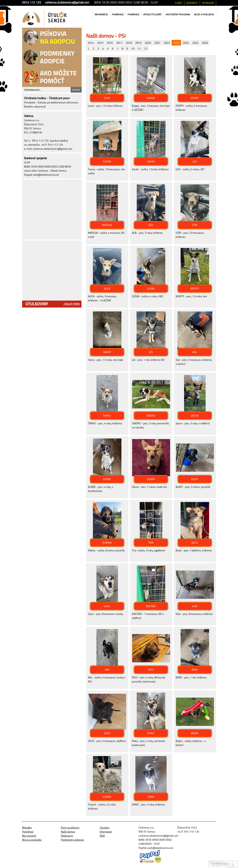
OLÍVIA (151, 288)
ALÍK (151, 225)
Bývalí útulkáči (152, 14)
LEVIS (107, 98)
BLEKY (195, 479)
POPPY (195, 98)
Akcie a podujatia (204, 14)
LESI (195, 161)
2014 (91, 43)
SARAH (151, 161)
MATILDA (107, 225)
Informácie (101, 14)
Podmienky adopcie (72, 840)
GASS (107, 606)
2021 (157, 43)
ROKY (151, 733)
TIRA (151, 543)
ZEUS (107, 733)
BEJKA (195, 733)
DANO (151, 797)
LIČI (151, 352)
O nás (179, 3)
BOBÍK (107, 479)
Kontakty (192, 3)
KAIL (195, 352)
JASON (195, 416)
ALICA (107, 288)
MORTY (195, 288)
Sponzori (208, 3)
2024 (186, 43)
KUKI (195, 606)
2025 (195, 43)
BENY (195, 670)
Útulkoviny (67, 836)
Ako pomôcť (29, 836)
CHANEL (107, 797)
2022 (167, 43)
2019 (138, 43)
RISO (151, 670)
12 (146, 49)
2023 (176, 43)
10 (133, 49)
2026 (205, 43)
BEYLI (195, 543)
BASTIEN (151, 606)
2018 (129, 43)
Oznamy (105, 827)
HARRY (107, 352)
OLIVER (151, 479)
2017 (119, 43)
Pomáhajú (118, 14)
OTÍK (195, 225)
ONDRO (151, 416)
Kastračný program (178, 14)
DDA (102, 836)
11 (139, 49)
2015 (100, 43)
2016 (110, 43)
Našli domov (68, 831)
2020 (148, 43)
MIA (107, 670)
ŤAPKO (107, 416)
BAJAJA (151, 98)
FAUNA (107, 161)
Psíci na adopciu (70, 827)
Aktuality (27, 827)
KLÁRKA (107, 543)
